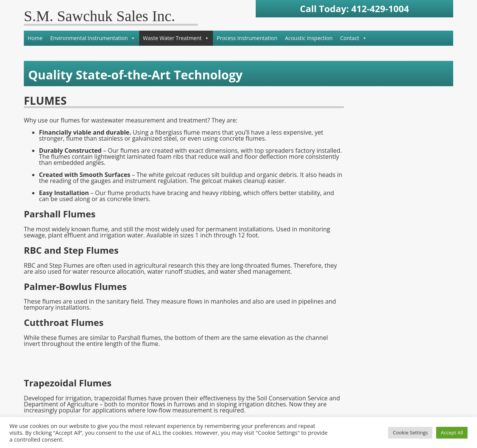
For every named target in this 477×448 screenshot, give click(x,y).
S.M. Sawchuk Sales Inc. (99, 16)
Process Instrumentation (247, 38)
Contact (353, 38)
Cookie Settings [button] (410, 432)
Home (35, 38)
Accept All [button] (452, 432)
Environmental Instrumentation (93, 38)
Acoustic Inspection (309, 38)
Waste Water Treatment (176, 38)
